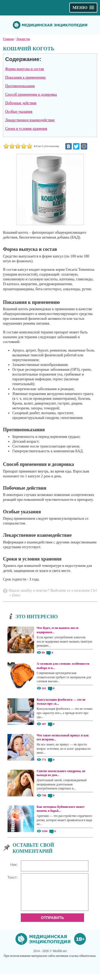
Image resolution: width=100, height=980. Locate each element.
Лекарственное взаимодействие (30, 120)
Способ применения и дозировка (31, 94)
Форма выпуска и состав (24, 69)
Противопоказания (20, 86)
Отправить (52, 924)
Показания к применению (25, 77)
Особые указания (19, 112)
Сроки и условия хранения (26, 129)
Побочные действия (21, 103)
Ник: (14, 865)
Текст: (12, 877)
